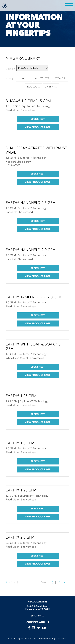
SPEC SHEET (38, 119)
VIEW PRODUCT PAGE (38, 127)
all (24, 78)
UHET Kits (51, 87)
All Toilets (42, 78)
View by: (11, 69)
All (66, 582)
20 (59, 582)
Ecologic (33, 87)
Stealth (60, 78)
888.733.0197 (38, 616)
